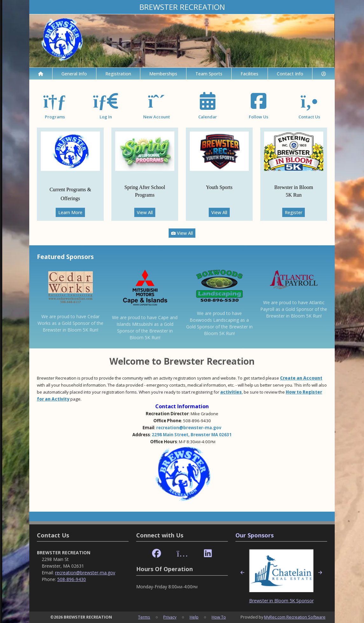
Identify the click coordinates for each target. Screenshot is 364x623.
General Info (74, 74)
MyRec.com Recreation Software (295, 617)
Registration (118, 74)
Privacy (170, 617)
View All (145, 212)
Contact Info (290, 74)
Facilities (249, 74)
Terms (144, 617)
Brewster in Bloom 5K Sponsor (281, 601)
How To (219, 617)
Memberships (163, 74)
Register (294, 212)
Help (194, 617)
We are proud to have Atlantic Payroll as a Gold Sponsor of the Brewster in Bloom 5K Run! (294, 309)
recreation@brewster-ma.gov (189, 428)
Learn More (70, 212)
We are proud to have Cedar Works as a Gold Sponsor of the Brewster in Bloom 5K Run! (70, 323)
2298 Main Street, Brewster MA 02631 (192, 435)
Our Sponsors (255, 535)
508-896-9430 (72, 579)
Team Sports (209, 74)
